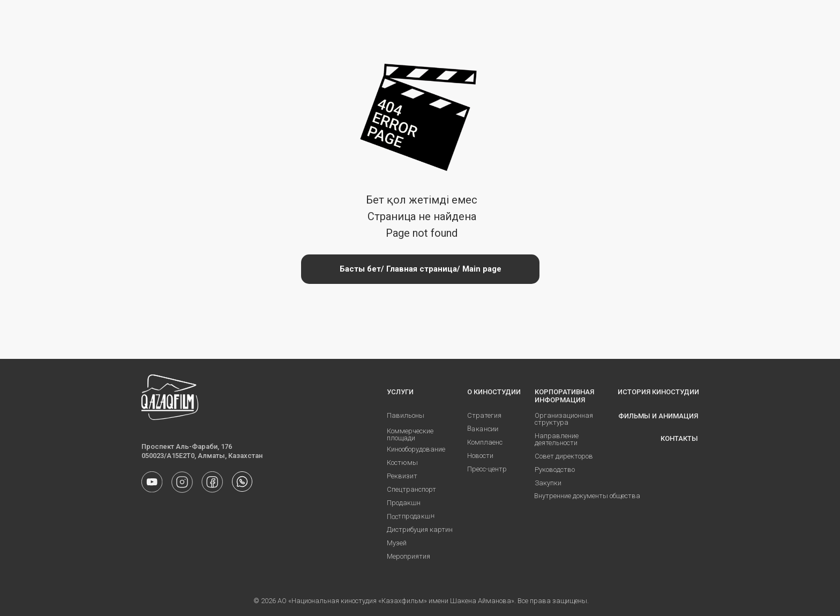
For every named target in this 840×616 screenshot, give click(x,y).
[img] (242, 482)
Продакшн (404, 503)
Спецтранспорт (411, 489)
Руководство (555, 469)
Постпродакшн (411, 516)
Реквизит (402, 476)
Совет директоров (564, 456)
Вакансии (483, 429)
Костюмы (402, 463)
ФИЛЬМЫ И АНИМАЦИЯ (658, 416)
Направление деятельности (557, 439)
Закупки (548, 483)
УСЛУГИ (400, 392)
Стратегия (484, 415)
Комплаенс (485, 442)
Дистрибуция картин (420, 529)
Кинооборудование (416, 449)
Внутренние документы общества (587, 496)
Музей (397, 543)
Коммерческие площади (410, 434)
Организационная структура (564, 419)
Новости (480, 456)
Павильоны (406, 415)
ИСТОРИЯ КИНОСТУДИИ (658, 392)
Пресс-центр (487, 469)
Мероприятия (408, 556)
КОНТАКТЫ (679, 438)
